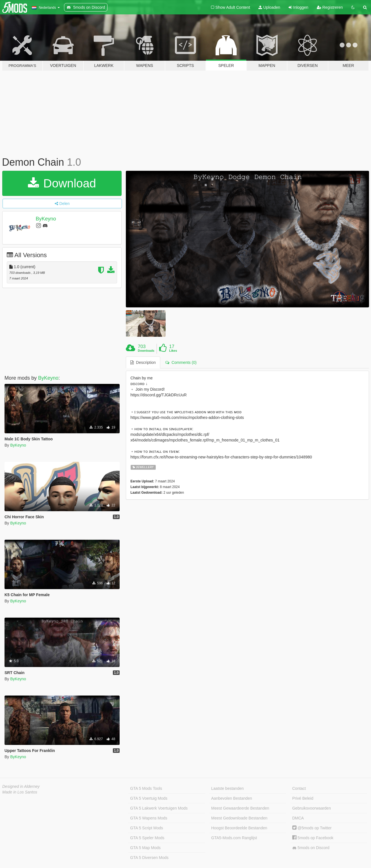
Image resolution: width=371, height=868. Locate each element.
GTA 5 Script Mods (146, 828)
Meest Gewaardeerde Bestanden (240, 808)
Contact (299, 788)
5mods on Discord (311, 848)
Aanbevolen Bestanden (232, 798)
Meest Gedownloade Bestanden (239, 818)
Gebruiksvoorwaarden (312, 808)
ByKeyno (46, 219)
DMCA (298, 818)
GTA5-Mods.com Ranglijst (234, 838)
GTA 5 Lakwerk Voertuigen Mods (159, 808)
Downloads (146, 351)
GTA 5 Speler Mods (147, 838)
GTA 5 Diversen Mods (149, 858)
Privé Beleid (303, 798)
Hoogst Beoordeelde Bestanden (239, 828)
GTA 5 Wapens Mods (149, 818)
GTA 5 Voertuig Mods (149, 798)
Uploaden (269, 7)
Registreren (330, 7)
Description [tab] (143, 362)
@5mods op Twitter (312, 828)
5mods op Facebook (313, 838)
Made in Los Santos (20, 792)
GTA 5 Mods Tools (146, 788)
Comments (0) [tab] (181, 362)
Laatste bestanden (228, 788)
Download (62, 183)
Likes (173, 351)
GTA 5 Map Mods (145, 848)
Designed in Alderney (21, 786)
